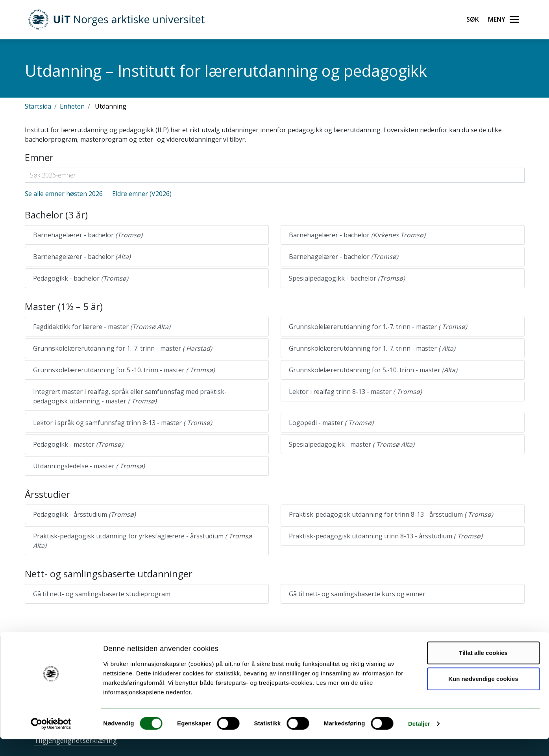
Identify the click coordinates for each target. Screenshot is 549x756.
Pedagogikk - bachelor (81, 278)
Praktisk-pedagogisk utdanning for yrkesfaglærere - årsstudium (142, 541)
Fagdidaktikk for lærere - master (102, 327)
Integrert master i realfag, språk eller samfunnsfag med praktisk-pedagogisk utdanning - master (130, 396)
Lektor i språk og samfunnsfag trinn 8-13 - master (123, 423)
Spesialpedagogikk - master (352, 444)
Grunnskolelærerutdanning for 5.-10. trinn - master (124, 370)
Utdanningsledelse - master (89, 466)
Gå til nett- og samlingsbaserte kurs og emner (357, 594)
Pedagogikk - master (78, 444)
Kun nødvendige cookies (483, 695)
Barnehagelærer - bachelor (88, 235)
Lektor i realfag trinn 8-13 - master (355, 392)
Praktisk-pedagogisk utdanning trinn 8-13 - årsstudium (386, 536)
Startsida (38, 106)
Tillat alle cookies (483, 670)
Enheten (72, 106)
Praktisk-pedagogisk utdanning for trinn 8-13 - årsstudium (391, 514)
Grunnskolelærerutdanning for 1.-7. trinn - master (378, 327)
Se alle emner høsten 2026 (64, 194)
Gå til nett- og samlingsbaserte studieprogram (102, 594)
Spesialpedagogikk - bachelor (347, 278)
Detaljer (419, 740)
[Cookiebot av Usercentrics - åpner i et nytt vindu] (51, 741)
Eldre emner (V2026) (142, 194)
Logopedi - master (331, 423)
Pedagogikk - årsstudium (84, 514)
